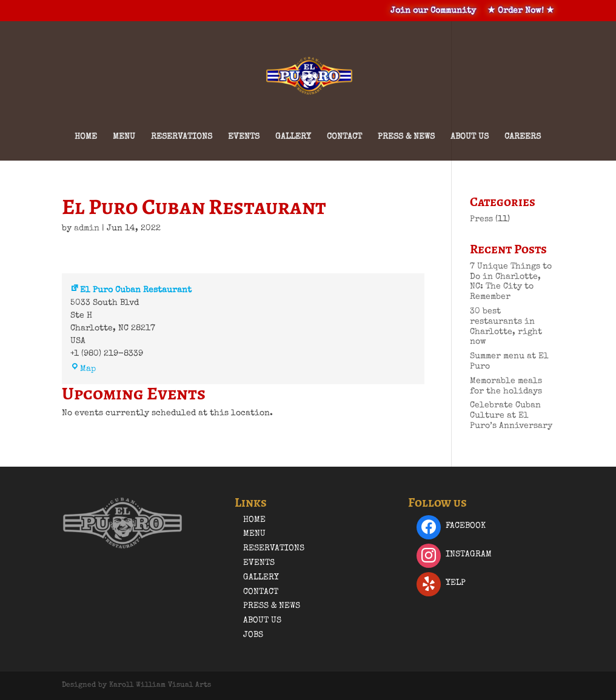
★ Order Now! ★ (521, 11)
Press (481, 219)
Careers (523, 137)
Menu (124, 137)
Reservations (182, 137)
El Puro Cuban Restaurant (131, 290)
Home (86, 137)
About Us (470, 137)
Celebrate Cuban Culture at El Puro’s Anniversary (511, 416)
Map (83, 369)
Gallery (293, 137)
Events (244, 137)
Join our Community (433, 11)
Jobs (253, 635)
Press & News (406, 137)
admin (87, 228)
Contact (344, 137)
